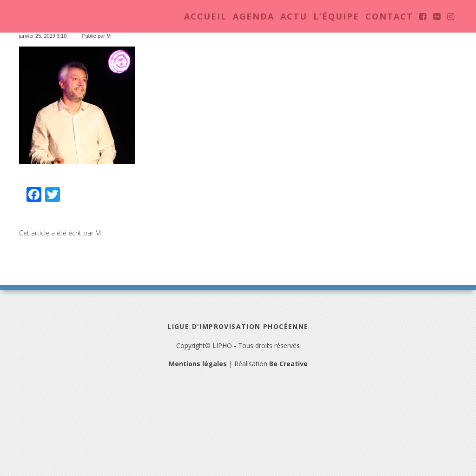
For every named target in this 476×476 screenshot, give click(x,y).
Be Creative (288, 364)
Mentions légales (198, 364)
